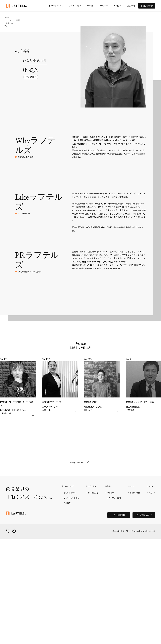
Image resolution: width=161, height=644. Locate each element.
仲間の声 (110, 493)
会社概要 (67, 503)
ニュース (152, 493)
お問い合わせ (147, 6)
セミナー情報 (135, 493)
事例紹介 (90, 6)
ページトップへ (77, 463)
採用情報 (131, 6)
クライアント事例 (114, 498)
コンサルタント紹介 (71, 498)
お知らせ (118, 6)
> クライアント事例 (12, 20)
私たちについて (56, 6)
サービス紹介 (75, 6)
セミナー (104, 6)
